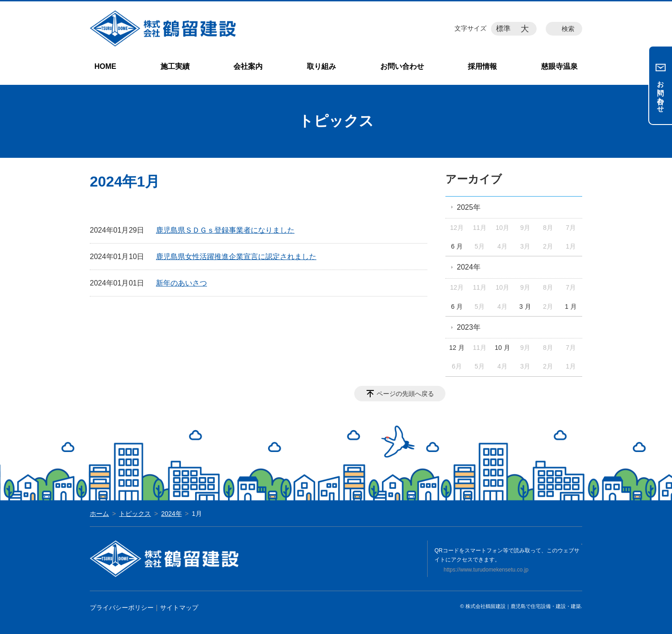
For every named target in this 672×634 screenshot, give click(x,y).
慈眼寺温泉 (559, 66)
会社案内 (248, 66)
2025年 (469, 207)
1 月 (571, 307)
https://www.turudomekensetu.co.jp (486, 570)
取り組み (321, 66)
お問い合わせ (402, 66)
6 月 (457, 246)
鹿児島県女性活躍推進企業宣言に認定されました (236, 257)
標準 (503, 29)
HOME (105, 66)
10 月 (502, 348)
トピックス (135, 514)
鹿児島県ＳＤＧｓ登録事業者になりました (225, 230)
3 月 (525, 307)
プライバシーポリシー (122, 608)
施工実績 (175, 66)
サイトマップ (179, 608)
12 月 (457, 348)
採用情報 (482, 66)
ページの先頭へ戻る (405, 394)
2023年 (469, 327)
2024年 (469, 267)
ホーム (99, 514)
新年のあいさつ (181, 283)
